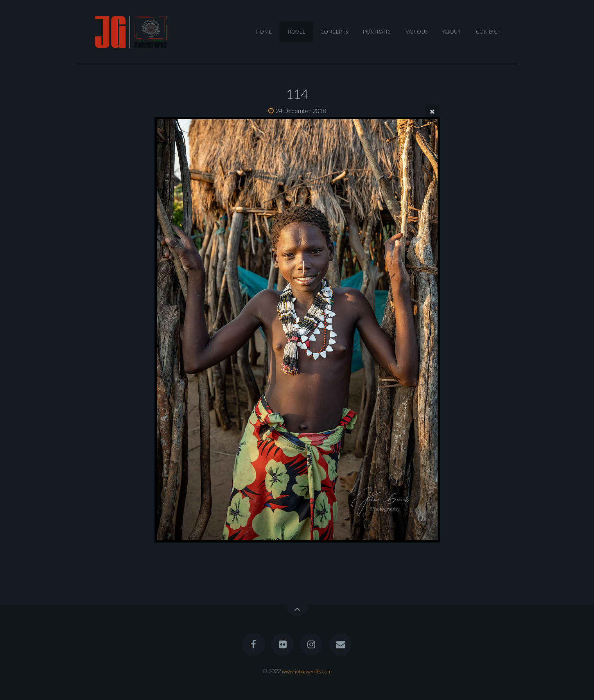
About (452, 32)
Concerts (334, 32)
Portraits (377, 32)
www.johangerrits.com (307, 671)
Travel (296, 32)
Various (416, 32)
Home (264, 32)
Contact (488, 32)
